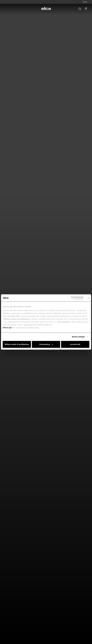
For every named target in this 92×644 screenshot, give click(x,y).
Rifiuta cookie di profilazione (17, 344)
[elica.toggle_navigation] (6, 9)
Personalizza (46, 344)
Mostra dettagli (78, 337)
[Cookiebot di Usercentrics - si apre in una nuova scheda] (73, 298)
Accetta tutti (75, 344)
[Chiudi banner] (88, 298)
